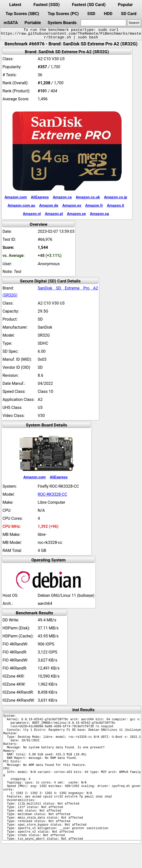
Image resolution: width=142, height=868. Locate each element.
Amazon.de (49, 205)
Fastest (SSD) (46, 5)
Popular (125, 5)
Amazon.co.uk (88, 197)
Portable (33, 23)
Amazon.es (72, 205)
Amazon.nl (32, 214)
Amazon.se (76, 214)
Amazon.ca (62, 197)
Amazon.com (16, 197)
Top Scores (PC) (63, 14)
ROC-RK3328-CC (52, 494)
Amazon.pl (54, 214)
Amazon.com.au (21, 205)
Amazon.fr (94, 205)
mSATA (11, 23)
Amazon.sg (100, 214)
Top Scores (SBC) (22, 14)
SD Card (129, 14)
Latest (15, 5)
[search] (103, 23)
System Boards (62, 23)
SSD (91, 14)
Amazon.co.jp (116, 197)
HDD (108, 14)
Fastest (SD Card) (89, 5)
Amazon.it (115, 205)
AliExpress (40, 197)
